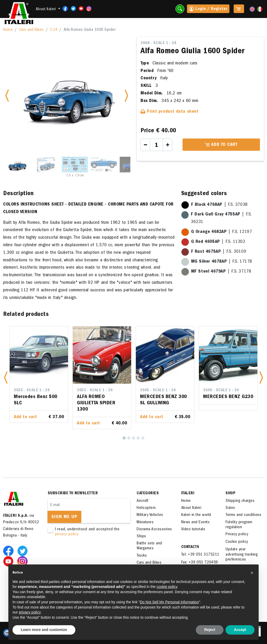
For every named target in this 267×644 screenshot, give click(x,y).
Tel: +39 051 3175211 (200, 555)
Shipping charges (240, 501)
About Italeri (191, 508)
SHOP (230, 493)
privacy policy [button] (30, 612)
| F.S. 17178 (222, 262)
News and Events (196, 522)
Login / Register (208, 9)
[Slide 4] (104, 165)
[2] (129, 438)
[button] (6, 378)
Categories (148, 493)
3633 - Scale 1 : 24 (32, 390)
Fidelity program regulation (239, 525)
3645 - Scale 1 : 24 (158, 390)
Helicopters (146, 508)
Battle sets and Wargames (149, 546)
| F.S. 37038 (219, 205)
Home (8, 30)
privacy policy (67, 534)
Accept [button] (240, 630)
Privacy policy (237, 534)
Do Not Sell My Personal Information (169, 602)
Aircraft (142, 501)
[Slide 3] (75, 165)
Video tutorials (193, 529)
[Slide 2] (46, 165)
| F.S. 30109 (219, 252)
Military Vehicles (150, 515)
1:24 (54, 30)
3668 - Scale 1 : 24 (158, 43)
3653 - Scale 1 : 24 (95, 390)
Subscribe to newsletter (73, 493)
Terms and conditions (243, 515)
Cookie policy (237, 542)
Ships (141, 537)
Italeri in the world (196, 515)
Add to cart (221, 145)
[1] (124, 438)
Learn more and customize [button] (44, 630)
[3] (133, 438)
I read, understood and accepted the (86, 532)
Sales (230, 508)
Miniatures (145, 522)
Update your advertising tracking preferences (242, 555)
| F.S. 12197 (222, 232)
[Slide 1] (17, 165)
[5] (143, 438)
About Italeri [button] (46, 9)
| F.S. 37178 (221, 272)
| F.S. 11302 (218, 242)
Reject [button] (210, 630)
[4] (138, 438)
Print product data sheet (170, 112)
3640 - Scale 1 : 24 (221, 390)
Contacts (190, 547)
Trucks (142, 556)
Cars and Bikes (31, 30)
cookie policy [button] (167, 587)
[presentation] (87, 553)
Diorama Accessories (154, 529)
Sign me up (64, 517)
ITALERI (188, 493)
